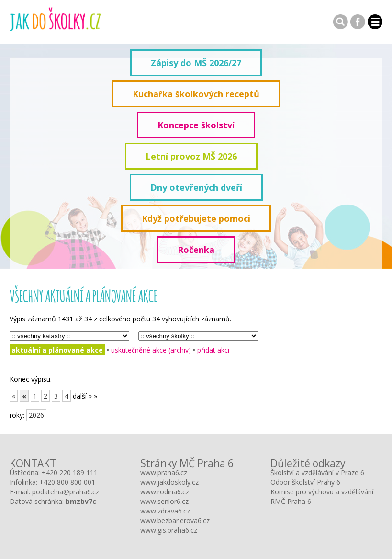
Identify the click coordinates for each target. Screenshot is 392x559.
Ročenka (196, 250)
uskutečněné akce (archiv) (151, 350)
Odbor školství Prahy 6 (305, 482)
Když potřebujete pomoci (196, 218)
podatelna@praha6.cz (66, 492)
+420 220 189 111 (70, 473)
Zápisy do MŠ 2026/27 (196, 63)
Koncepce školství (196, 125)
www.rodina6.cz (165, 492)
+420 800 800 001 (67, 482)
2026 (36, 415)
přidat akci (213, 350)
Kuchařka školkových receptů (196, 94)
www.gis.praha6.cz (169, 530)
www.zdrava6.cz (165, 511)
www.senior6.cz (164, 501)
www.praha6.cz (164, 473)
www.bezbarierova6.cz (175, 520)
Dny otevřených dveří (196, 187)
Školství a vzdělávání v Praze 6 (317, 473)
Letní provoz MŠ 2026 (191, 156)
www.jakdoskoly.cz (169, 482)
